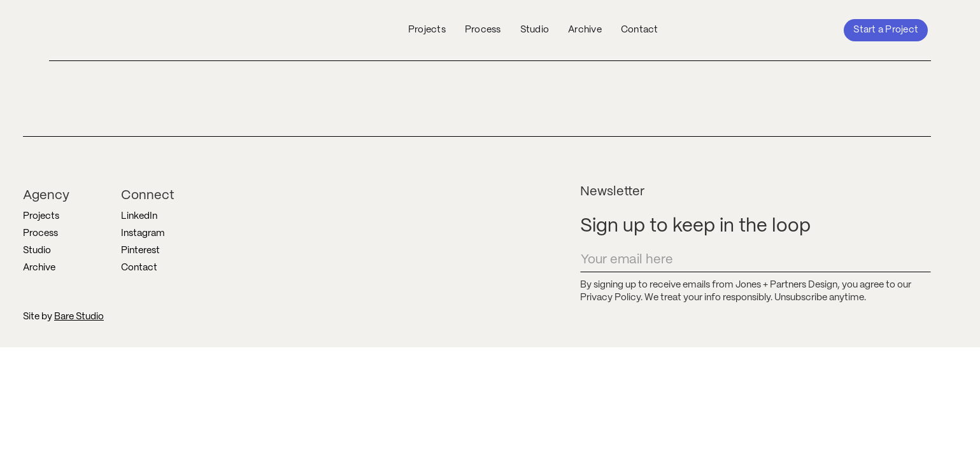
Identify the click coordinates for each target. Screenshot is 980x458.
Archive (585, 30)
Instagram (143, 233)
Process (483, 30)
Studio (535, 30)
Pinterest (140, 251)
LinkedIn (139, 216)
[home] (137, 30)
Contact (640, 30)
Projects (427, 30)
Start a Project (886, 30)
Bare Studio (79, 317)
